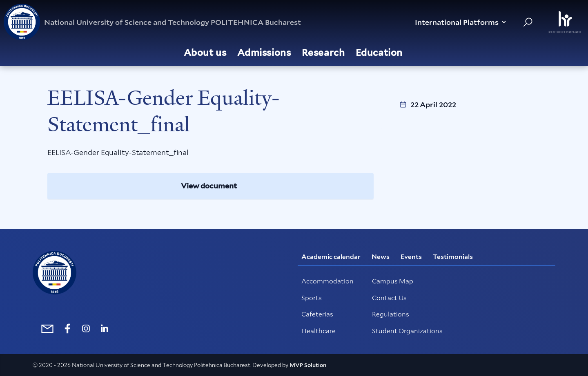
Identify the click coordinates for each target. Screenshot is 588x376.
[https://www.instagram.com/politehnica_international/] (86, 328)
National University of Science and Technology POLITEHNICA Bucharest (152, 22)
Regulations (391, 314)
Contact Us (389, 298)
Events (411, 257)
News (381, 257)
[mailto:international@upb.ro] (46, 328)
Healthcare (318, 331)
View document (209, 186)
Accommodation (327, 281)
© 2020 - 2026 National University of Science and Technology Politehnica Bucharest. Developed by (161, 365)
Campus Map (393, 281)
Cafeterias (317, 314)
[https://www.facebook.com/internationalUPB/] (68, 328)
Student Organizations (407, 331)
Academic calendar (331, 257)
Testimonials (453, 257)
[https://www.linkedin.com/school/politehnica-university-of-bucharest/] (104, 328)
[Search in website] (528, 22)
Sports (312, 298)
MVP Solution (308, 365)
